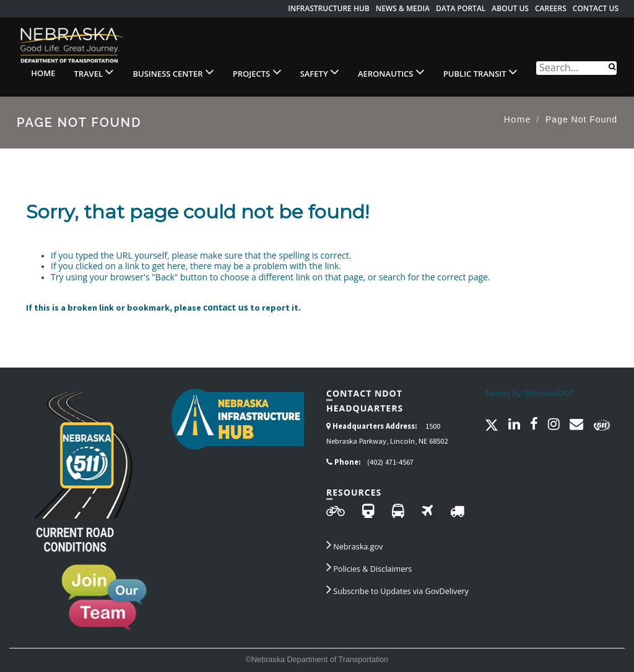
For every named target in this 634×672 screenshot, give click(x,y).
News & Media (403, 8)
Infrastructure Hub (329, 8)
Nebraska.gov (354, 545)
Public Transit (480, 72)
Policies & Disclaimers (369, 567)
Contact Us (596, 8)
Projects (257, 72)
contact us (226, 307)
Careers (551, 8)
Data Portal (461, 8)
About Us (510, 8)
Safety (320, 72)
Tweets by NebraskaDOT (529, 393)
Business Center (173, 72)
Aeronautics (391, 72)
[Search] (612, 66)
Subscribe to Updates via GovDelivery (397, 589)
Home (43, 73)
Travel (94, 72)
